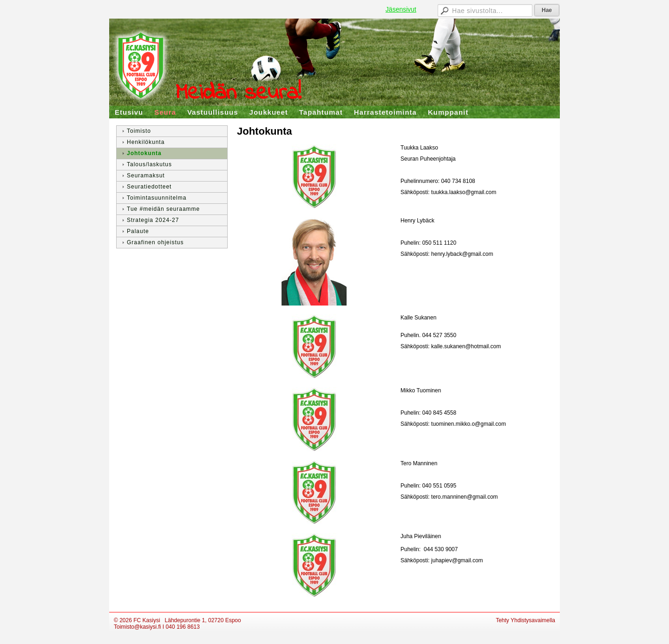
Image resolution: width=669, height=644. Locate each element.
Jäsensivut (401, 9)
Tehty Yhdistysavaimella (525, 620)
